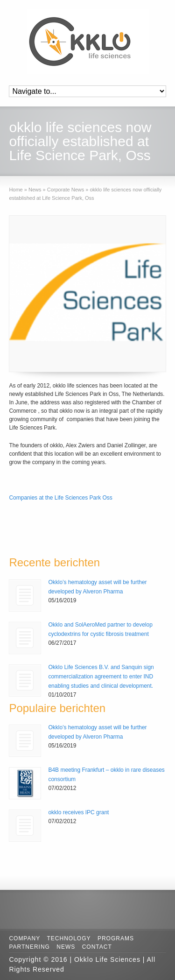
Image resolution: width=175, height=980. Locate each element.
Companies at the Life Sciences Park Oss (60, 498)
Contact (97, 947)
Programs (116, 938)
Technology (69, 938)
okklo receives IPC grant (78, 812)
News (66, 947)
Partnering (29, 947)
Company (24, 938)
